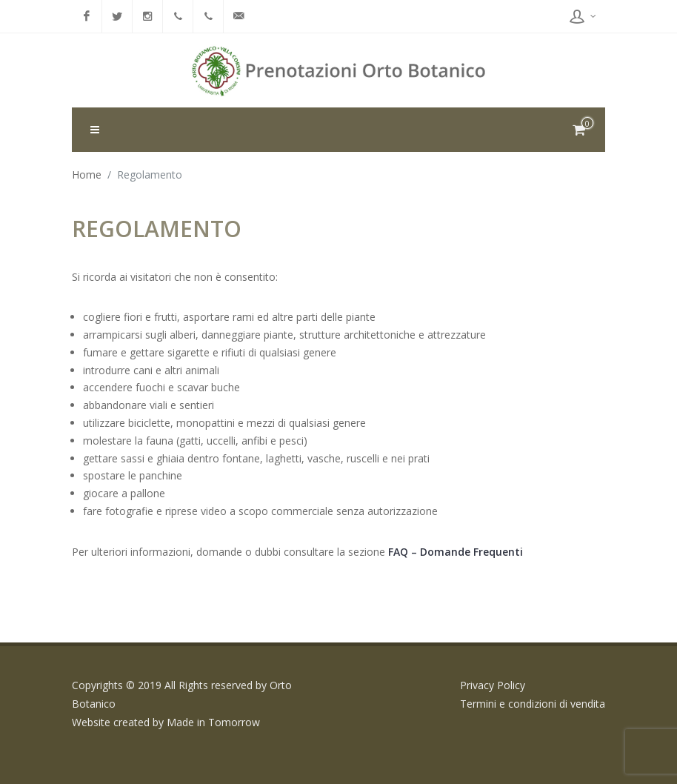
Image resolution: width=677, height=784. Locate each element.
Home (87, 175)
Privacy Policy (493, 685)
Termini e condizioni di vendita (533, 704)
